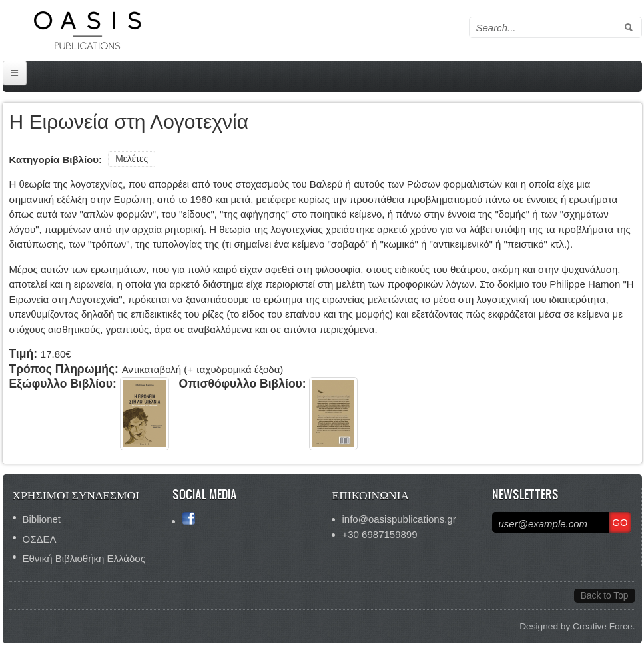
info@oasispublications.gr (399, 519)
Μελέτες (132, 159)
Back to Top (605, 596)
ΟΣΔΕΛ (40, 539)
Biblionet (42, 519)
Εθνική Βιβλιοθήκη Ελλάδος (84, 558)
